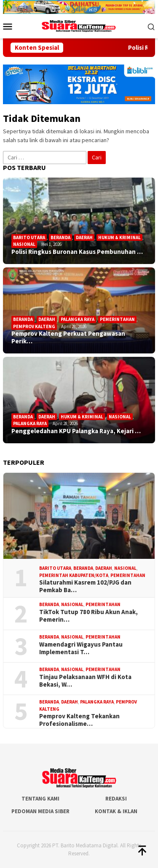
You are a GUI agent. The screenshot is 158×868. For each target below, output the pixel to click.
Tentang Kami (40, 799)
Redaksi (116, 799)
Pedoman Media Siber (40, 811)
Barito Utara (29, 237)
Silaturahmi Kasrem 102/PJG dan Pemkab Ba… (85, 586)
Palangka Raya (78, 319)
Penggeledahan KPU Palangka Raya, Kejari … (76, 431)
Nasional (24, 244)
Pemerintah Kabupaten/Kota (74, 575)
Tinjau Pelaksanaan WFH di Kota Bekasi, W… (85, 681)
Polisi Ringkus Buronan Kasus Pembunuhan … (77, 252)
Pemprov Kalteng (34, 326)
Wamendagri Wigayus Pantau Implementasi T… (81, 648)
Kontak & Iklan (116, 811)
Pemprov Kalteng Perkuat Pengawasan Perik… (68, 337)
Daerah (84, 237)
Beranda (60, 237)
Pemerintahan (117, 319)
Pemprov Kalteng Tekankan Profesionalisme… (79, 720)
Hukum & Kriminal (119, 237)
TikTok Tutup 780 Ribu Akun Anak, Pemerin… (88, 616)
